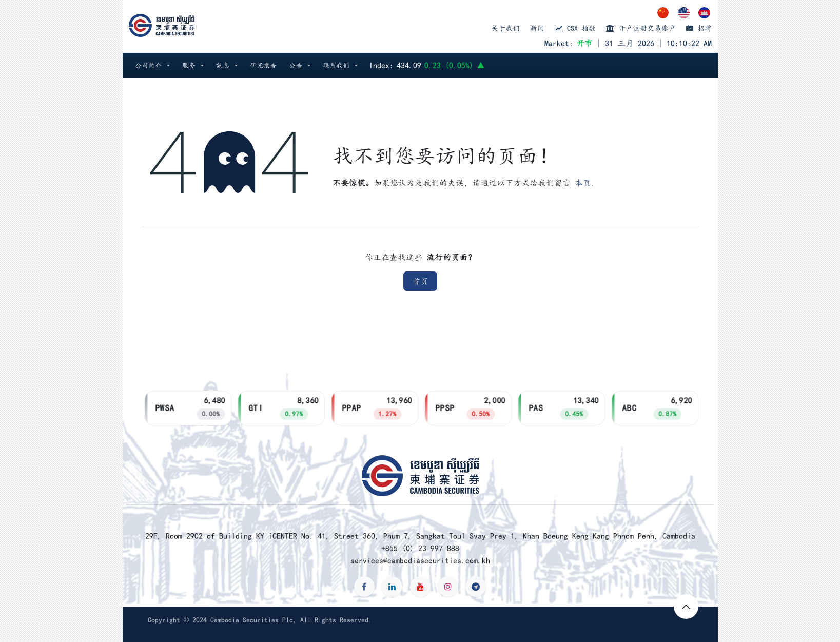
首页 (420, 281)
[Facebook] (364, 587)
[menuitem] (664, 13)
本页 (583, 183)
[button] (152, 65)
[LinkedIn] (392, 587)
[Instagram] (448, 587)
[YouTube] (420, 587)
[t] (476, 587)
